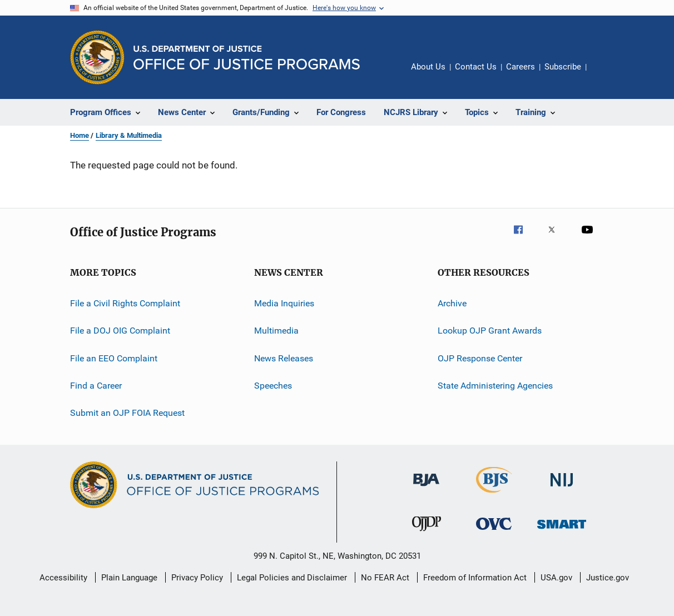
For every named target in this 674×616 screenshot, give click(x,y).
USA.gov (556, 578)
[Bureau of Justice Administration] (426, 488)
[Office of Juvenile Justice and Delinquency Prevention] (427, 533)
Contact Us (476, 67)
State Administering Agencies (495, 386)
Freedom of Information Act (475, 578)
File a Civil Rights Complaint (125, 303)
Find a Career (96, 386)
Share (604, 74)
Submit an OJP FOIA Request (127, 413)
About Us (428, 67)
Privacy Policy (197, 578)
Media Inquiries (284, 303)
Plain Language (129, 578)
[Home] (247, 58)
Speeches (273, 386)
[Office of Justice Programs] (97, 57)
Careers (521, 67)
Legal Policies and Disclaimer (292, 578)
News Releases (284, 358)
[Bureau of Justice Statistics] (494, 495)
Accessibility (63, 578)
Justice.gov (608, 578)
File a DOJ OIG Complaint (120, 331)
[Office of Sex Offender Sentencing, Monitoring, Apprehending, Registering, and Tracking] (562, 531)
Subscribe (563, 67)
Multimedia (276, 331)
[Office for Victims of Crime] (494, 532)
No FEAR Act (385, 578)
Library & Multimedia (129, 135)
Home (80, 135)
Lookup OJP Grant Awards (490, 331)
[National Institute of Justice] (562, 488)
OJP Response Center (480, 358)
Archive (452, 303)
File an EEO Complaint (114, 358)
